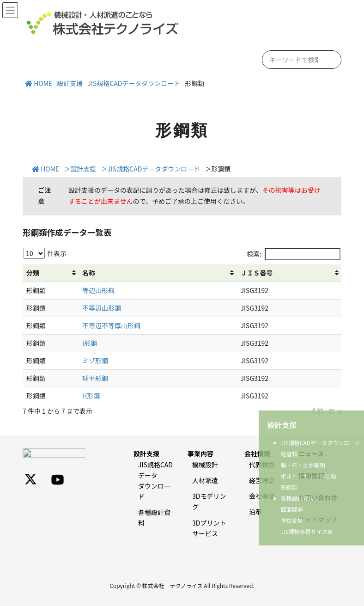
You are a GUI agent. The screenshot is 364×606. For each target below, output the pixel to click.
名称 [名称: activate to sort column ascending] (89, 273)
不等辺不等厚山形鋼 (111, 325)
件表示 (45, 253)
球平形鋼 (95, 378)
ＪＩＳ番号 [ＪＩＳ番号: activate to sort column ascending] (256, 273)
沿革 (255, 512)
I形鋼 (90, 343)
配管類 (289, 454)
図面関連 (292, 509)
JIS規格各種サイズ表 (307, 531)
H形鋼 (91, 396)
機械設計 (205, 465)
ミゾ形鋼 (95, 361)
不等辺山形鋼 (102, 308)
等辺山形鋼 (98, 290)
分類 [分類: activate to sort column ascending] (33, 273)
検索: (294, 254)
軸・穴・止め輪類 (303, 465)
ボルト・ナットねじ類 (309, 476)
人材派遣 (205, 480)
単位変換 (292, 520)
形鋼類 (289, 487)
